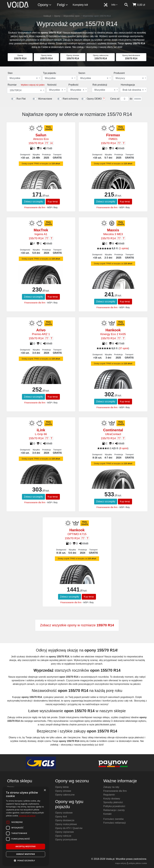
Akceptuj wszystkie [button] (25, 846)
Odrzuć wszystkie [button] (26, 854)
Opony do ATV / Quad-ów (69, 828)
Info (115, 5)
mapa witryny (121, 863)
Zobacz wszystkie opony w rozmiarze (77, 625)
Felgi (63, 5)
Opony (45, 5)
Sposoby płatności (113, 802)
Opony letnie (62, 787)
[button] (26, 860)
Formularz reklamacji (114, 823)
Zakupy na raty (111, 787)
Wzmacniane (45, 99)
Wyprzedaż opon (72, 16)
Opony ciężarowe (65, 832)
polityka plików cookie (138, 863)
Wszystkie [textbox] (24, 78)
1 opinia (124, 248)
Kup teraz (53, 202)
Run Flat (21, 99)
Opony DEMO (94, 99)
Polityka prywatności (114, 806)
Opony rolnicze (63, 836)
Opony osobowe (64, 813)
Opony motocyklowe (66, 824)
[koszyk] (139, 5)
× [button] (45, 790)
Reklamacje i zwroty (114, 810)
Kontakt (107, 814)
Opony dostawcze (65, 820)
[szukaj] (126, 5)
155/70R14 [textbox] (26, 90)
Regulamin (109, 795)
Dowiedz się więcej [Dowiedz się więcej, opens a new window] (27, 816)
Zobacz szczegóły (33, 202)
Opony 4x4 (61, 817)
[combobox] (24, 78)
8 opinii (124, 448)
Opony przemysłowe (66, 840)
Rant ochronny (71, 99)
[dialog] (26, 826)
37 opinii (124, 348)
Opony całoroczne (65, 795)
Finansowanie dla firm (35, 207)
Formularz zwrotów (113, 819)
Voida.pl (47, 16)
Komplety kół (80, 5)
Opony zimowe (63, 791)
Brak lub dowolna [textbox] (133, 90)
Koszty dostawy (112, 799)
